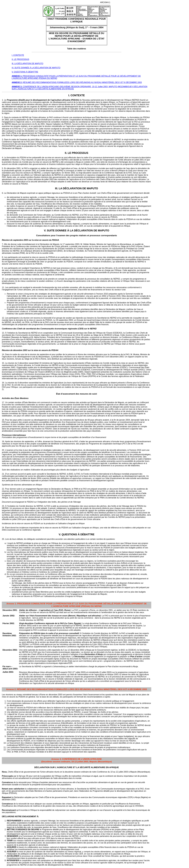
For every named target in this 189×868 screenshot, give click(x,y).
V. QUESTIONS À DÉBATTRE (25, 72)
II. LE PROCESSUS (20, 59)
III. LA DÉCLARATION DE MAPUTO (27, 64)
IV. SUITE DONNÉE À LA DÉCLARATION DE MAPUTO (36, 68)
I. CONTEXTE (18, 55)
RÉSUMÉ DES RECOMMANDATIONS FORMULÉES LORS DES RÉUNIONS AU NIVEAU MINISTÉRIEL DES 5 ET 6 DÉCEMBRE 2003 (77, 82)
